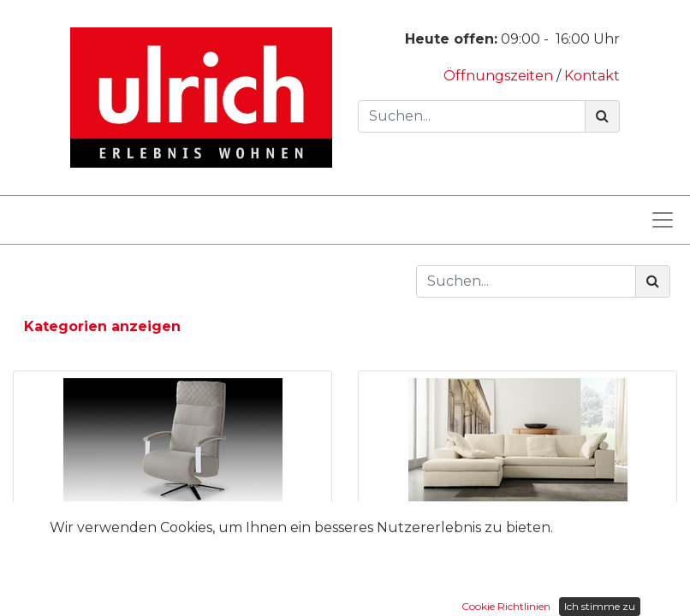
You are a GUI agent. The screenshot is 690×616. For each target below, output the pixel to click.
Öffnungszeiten (500, 76)
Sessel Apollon (172, 523)
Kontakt (592, 76)
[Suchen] (602, 116)
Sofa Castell (517, 523)
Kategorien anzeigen (102, 326)
